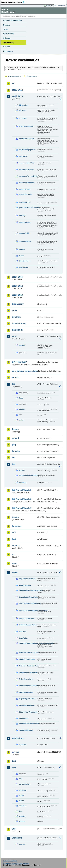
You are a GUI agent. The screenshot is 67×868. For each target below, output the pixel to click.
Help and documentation (13, 21)
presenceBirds (25, 202)
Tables (6, 29)
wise (14, 829)
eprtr (14, 336)
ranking (22, 216)
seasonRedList (25, 241)
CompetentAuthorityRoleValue (28, 590)
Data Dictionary (21, 16)
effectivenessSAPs (26, 139)
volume (22, 821)
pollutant (23, 482)
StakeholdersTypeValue (28, 712)
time (21, 811)
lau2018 (16, 546)
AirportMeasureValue (27, 579)
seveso (16, 752)
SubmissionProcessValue (28, 724)
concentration (25, 784)
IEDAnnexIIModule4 (22, 508)
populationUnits (25, 194)
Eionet (13, 16)
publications (18, 738)
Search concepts (32, 77)
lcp (14, 555)
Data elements (9, 34)
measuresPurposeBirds (28, 176)
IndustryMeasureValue (28, 625)
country (22, 844)
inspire (15, 517)
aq (13, 83)
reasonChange (25, 222)
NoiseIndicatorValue (27, 659)
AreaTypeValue (25, 585)
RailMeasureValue (26, 692)
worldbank (17, 838)
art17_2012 (17, 286)
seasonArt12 (24, 233)
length (22, 796)
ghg (14, 445)
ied (14, 464)
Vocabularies (9, 42)
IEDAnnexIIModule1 (22, 490)
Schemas (7, 38)
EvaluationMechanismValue (28, 604)
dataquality (17, 330)
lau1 (14, 533)
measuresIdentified (27, 163)
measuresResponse (27, 183)
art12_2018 (17, 96)
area (21, 779)
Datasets (7, 25)
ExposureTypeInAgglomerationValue (28, 610)
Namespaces (8, 51)
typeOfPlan (23, 268)
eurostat (16, 377)
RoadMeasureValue (27, 705)
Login (48, 6)
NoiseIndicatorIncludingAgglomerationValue (28, 643)
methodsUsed (25, 189)
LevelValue (23, 638)
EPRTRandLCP (19, 362)
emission (23, 790)
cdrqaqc (22, 110)
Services (7, 47)
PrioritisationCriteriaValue (28, 686)
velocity (22, 816)
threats (22, 249)
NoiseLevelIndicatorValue (28, 666)
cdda (14, 310)
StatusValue (24, 718)
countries (23, 118)
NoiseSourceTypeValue (28, 672)
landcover (17, 526)
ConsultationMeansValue (28, 597)
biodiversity (18, 304)
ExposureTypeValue (27, 618)
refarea (22, 410)
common (16, 317)
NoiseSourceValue (26, 679)
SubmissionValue (26, 730)
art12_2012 (17, 90)
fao (14, 384)
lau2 (14, 539)
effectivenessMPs (26, 126)
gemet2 (16, 438)
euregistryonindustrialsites (25, 371)
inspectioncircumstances (28, 476)
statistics (23, 806)
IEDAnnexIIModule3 (22, 499)
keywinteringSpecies (27, 150)
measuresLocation (26, 169)
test (14, 761)
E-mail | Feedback (10, 861)
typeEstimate (24, 261)
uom (14, 767)
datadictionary (19, 323)
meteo (22, 801)
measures (23, 156)
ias (14, 458)
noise (15, 573)
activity (22, 345)
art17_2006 (17, 277)
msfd (15, 564)
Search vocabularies (14, 77)
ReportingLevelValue (27, 699)
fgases (15, 429)
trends (22, 256)
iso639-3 (22, 631)
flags (21, 398)
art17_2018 (17, 295)
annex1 (22, 470)
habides (16, 451)
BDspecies (23, 105)
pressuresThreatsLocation (28, 208)
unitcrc (22, 420)
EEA (14, 2)
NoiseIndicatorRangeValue (28, 653)
